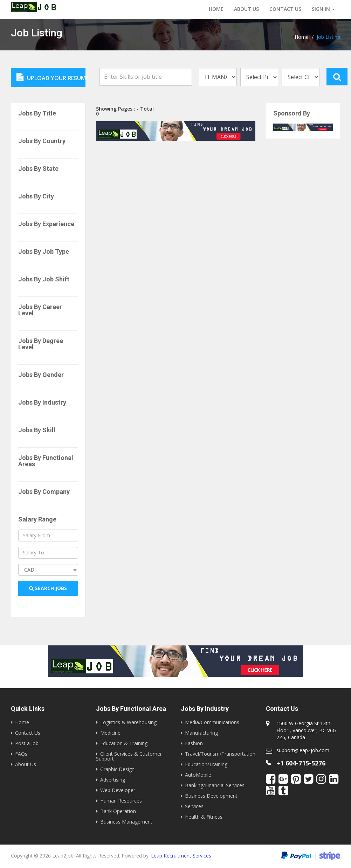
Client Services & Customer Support (129, 756)
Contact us (285, 9)
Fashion (194, 743)
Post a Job (27, 743)
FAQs (21, 754)
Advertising (113, 780)
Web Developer (118, 790)
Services (194, 806)
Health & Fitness (204, 817)
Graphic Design (117, 769)
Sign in (323, 9)
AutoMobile (198, 775)
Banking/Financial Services (215, 785)
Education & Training (124, 743)
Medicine (110, 733)
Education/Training (206, 764)
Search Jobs (48, 588)
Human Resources (121, 801)
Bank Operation (118, 811)
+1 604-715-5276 (301, 763)
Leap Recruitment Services (181, 856)
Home (216, 9)
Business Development (211, 796)
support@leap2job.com (303, 750)
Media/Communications (212, 722)
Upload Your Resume (51, 77)
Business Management (126, 822)
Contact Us (28, 733)
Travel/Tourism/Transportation (220, 754)
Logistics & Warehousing (128, 722)
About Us (246, 9)
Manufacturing (201, 733)
